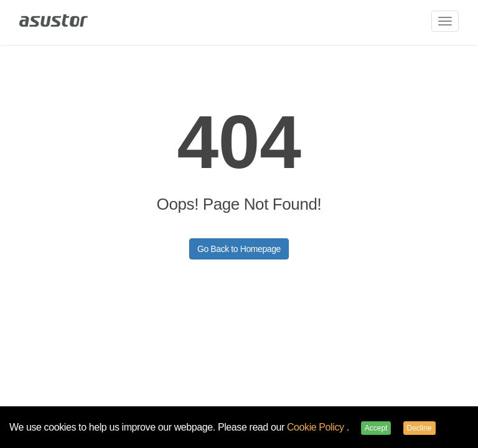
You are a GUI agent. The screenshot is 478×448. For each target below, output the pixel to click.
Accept (376, 428)
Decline (419, 428)
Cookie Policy (317, 427)
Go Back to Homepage (239, 249)
